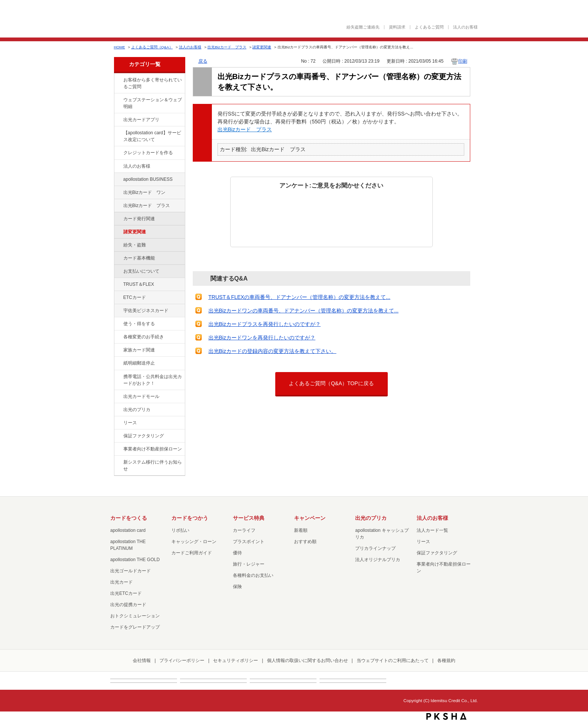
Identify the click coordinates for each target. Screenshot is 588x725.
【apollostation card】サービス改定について (152, 136)
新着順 (301, 530)
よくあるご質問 (429, 27)
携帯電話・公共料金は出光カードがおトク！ (153, 380)
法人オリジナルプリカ (378, 560)
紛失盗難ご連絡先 (363, 27)
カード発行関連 (139, 219)
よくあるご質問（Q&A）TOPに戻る (331, 383)
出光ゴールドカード (130, 571)
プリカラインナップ (375, 548)
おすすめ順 (305, 542)
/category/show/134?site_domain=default (118, 80)
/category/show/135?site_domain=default (118, 100)
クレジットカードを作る (148, 153)
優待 (237, 553)
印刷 (463, 61)
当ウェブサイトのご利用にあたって (393, 660)
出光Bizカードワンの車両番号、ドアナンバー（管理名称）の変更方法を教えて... (304, 311)
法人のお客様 (465, 27)
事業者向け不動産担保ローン (153, 449)
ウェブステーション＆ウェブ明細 (153, 103)
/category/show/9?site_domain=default (118, 324)
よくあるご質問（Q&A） (152, 47)
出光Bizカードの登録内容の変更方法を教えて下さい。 (272, 351)
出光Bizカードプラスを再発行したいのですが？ (265, 324)
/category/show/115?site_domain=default (118, 206)
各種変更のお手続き (144, 337)
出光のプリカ (137, 410)
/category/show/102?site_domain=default (118, 180)
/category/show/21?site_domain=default (118, 167)
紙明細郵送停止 (139, 363)
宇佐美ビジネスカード (146, 311)
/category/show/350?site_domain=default (118, 462)
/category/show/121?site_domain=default (118, 285)
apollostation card (128, 530)
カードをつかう (190, 518)
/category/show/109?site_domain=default (118, 193)
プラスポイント (249, 542)
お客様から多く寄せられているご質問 (153, 83)
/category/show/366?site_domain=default (118, 311)
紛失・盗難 (135, 245)
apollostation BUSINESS (148, 179)
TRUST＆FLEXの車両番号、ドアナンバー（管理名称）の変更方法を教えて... (299, 297)
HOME (120, 47)
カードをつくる (129, 518)
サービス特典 (249, 518)
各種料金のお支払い (253, 575)
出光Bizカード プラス (227, 47)
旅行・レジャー (249, 564)
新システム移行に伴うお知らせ (153, 465)
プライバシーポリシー (182, 660)
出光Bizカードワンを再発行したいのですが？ (262, 338)
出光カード (121, 582)
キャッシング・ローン (194, 542)
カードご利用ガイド (192, 553)
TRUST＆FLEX (139, 284)
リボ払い (180, 530)
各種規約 (446, 660)
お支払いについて (141, 271)
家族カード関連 (139, 350)
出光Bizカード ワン (145, 192)
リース (130, 423)
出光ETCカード (126, 593)
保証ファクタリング (144, 436)
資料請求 (397, 27)
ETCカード (135, 297)
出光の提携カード (128, 605)
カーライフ (244, 530)
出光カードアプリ (141, 120)
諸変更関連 (262, 47)
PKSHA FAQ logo (446, 716)
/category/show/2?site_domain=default (118, 153)
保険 (237, 587)
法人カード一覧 (432, 530)
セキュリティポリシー (235, 660)
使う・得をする (139, 324)
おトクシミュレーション (135, 616)
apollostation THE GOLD (135, 560)
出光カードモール (141, 396)
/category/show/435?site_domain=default (118, 120)
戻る (203, 61)
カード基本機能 (139, 258)
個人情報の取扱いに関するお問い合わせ (307, 660)
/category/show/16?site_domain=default (118, 410)
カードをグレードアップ (135, 627)
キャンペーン (310, 518)
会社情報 (142, 660)
